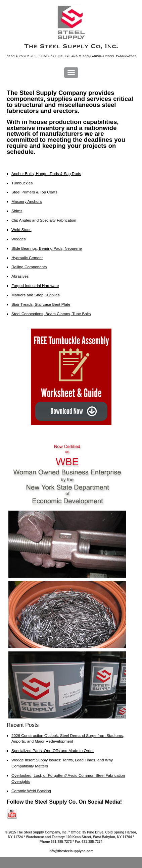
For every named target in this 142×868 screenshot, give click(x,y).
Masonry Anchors (27, 201)
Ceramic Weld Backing (31, 791)
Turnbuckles (22, 183)
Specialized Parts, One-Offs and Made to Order (53, 750)
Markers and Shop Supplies (36, 295)
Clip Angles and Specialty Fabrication (44, 220)
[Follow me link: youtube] (12, 818)
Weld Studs (21, 229)
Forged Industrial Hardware (35, 285)
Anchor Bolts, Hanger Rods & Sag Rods (46, 173)
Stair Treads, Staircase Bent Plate (41, 304)
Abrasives (20, 276)
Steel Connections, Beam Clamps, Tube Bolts (51, 314)
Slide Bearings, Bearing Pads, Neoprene (47, 248)
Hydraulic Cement (27, 258)
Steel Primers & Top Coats (34, 192)
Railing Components (29, 267)
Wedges (19, 239)
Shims (17, 211)
